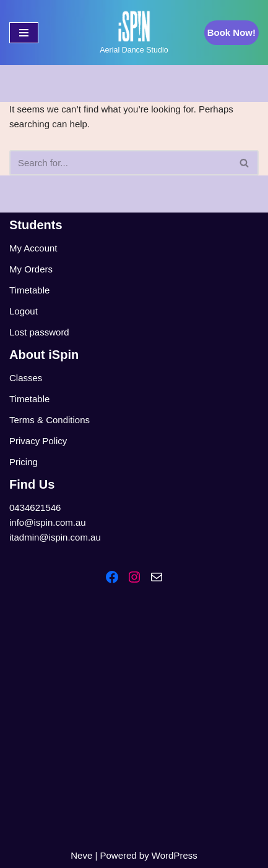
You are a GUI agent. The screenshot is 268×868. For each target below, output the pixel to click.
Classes (26, 378)
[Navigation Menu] (24, 33)
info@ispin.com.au (48, 522)
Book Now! (231, 32)
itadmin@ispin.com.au (55, 537)
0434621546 (35, 508)
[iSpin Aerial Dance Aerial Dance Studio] (134, 32)
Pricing (24, 462)
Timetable (29, 290)
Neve (81, 855)
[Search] (120, 163)
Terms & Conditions (50, 420)
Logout (24, 311)
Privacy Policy (38, 441)
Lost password (39, 332)
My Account (33, 248)
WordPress (175, 855)
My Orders (31, 269)
